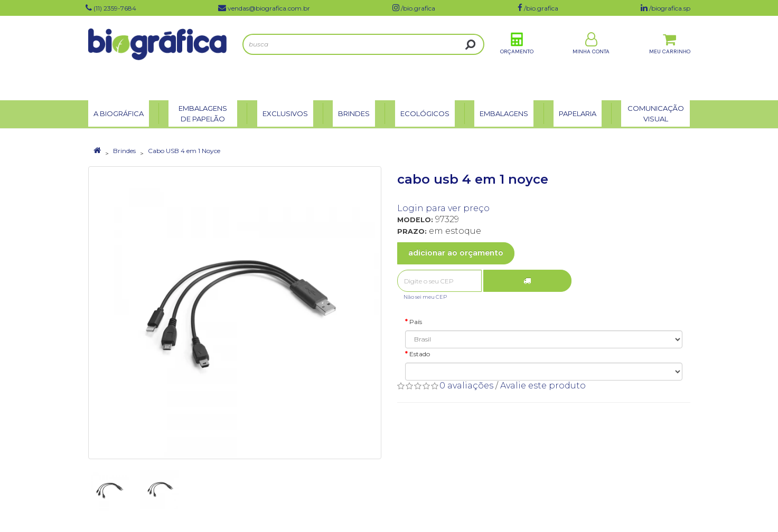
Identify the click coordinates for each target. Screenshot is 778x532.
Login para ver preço (443, 208)
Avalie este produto (543, 386)
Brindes (124, 151)
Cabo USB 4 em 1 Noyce (184, 151)
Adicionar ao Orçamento (456, 253)
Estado (420, 354)
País (416, 322)
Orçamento (517, 57)
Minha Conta (591, 57)
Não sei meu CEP (425, 297)
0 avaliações (466, 386)
